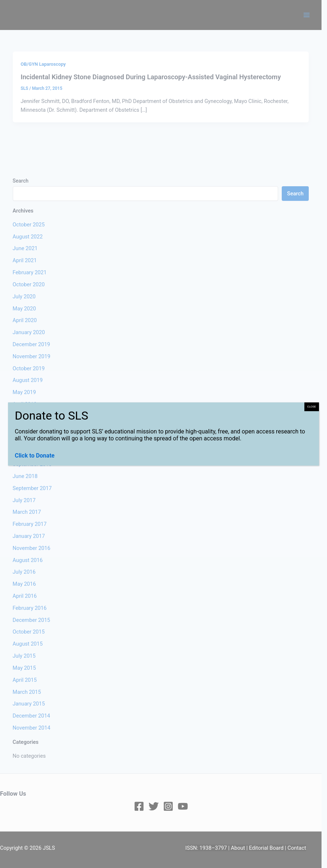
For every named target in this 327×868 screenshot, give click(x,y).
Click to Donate (34, 456)
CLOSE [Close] (312, 407)
